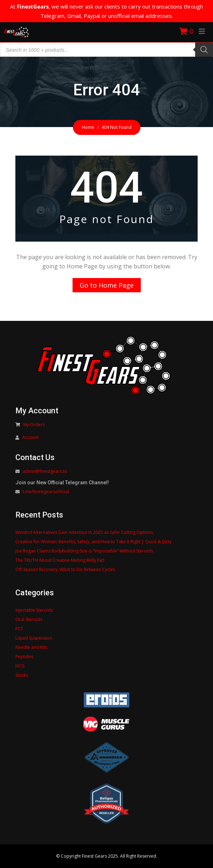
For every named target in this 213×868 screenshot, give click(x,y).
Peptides (24, 657)
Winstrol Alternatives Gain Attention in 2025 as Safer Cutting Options (84, 532)
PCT (19, 629)
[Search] (204, 50)
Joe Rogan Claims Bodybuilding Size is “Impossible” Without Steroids (84, 551)
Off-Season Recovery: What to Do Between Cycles (65, 569)
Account (30, 437)
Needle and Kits (31, 647)
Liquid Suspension (34, 638)
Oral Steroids (29, 619)
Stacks (22, 675)
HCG (20, 666)
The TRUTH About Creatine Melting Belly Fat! (60, 560)
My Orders (34, 425)
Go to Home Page (107, 285)
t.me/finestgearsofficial (46, 492)
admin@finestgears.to (45, 471)
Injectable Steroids (34, 610)
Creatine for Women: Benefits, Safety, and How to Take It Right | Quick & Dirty (93, 542)
